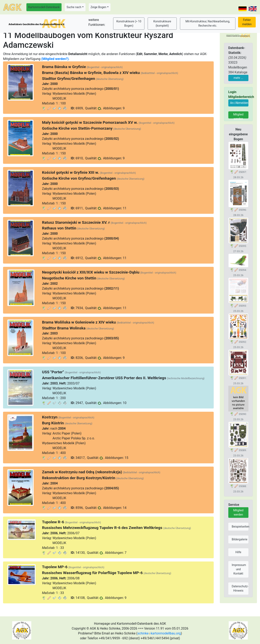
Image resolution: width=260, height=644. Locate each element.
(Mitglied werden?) (55, 59)
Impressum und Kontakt (239, 569)
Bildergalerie (240, 539)
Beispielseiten (240, 527)
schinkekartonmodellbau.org (159, 633)
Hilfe (238, 552)
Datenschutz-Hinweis (240, 588)
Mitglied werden (238, 116)
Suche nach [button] (74, 7)
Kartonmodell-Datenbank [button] (44, 7)
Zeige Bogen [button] (99, 7)
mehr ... (238, 78)
